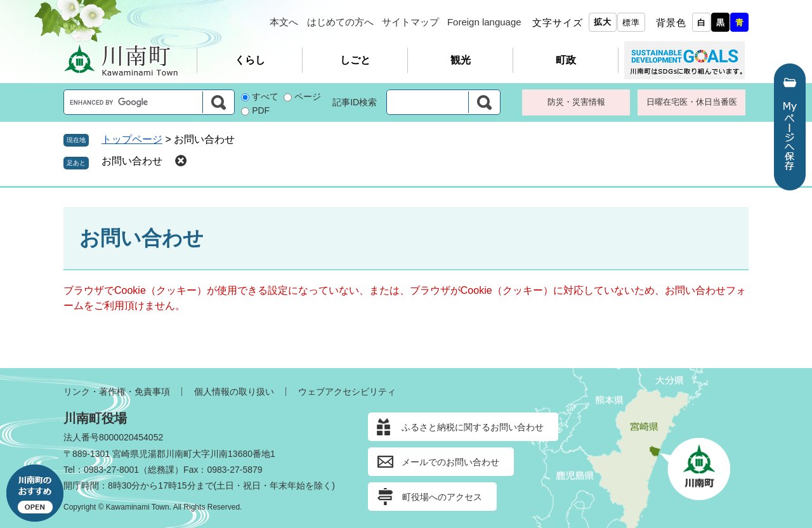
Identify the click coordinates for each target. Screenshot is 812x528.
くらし (250, 60)
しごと (355, 60)
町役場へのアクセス (442, 497)
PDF (261, 110)
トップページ (132, 139)
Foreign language (484, 22)
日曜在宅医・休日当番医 (692, 102)
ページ (308, 96)
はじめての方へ (340, 22)
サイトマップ (410, 22)
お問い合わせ (132, 161)
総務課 (161, 470)
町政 (566, 60)
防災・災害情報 (576, 102)
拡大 (603, 22)
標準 (631, 23)
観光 (461, 60)
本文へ (284, 22)
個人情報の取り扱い (234, 392)
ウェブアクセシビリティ (347, 392)
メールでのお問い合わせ (450, 462)
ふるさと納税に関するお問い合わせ (473, 427)
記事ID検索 (355, 102)
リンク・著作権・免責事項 (117, 392)
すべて (265, 96)
